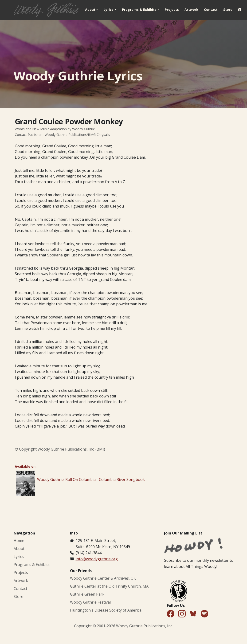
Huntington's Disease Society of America (106, 610)
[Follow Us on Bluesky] (193, 615)
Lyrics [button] (109, 10)
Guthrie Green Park (87, 594)
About (19, 549)
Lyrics (19, 557)
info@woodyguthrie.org (97, 559)
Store (228, 10)
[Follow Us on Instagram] (182, 614)
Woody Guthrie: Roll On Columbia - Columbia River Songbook (91, 479)
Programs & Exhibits (32, 565)
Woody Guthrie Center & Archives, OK (103, 578)
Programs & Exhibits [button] (139, 10)
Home (19, 541)
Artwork (191, 10)
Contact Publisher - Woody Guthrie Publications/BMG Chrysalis (62, 135)
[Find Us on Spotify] (204, 614)
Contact (211, 10)
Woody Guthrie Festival (90, 602)
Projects (172, 10)
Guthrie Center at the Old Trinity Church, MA (109, 586)
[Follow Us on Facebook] (171, 614)
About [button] (90, 10)
